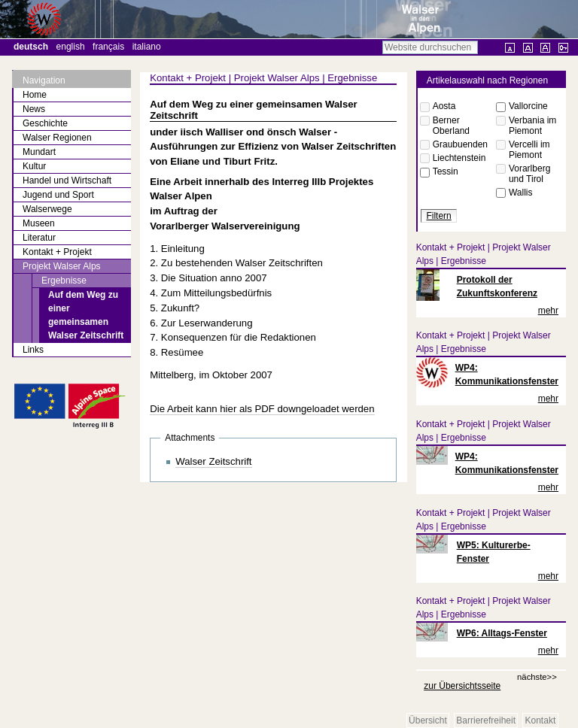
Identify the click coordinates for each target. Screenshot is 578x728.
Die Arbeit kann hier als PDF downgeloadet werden (262, 409)
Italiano (147, 47)
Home (35, 95)
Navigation (44, 80)
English (71, 47)
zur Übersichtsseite (462, 686)
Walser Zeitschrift (213, 461)
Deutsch (31, 47)
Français (108, 47)
